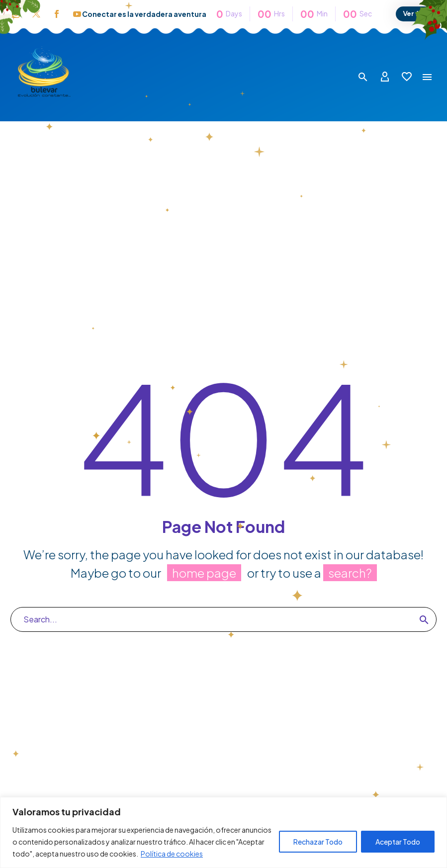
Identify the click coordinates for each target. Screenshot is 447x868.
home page (204, 573)
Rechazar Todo (318, 842)
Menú (427, 77)
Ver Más (416, 14)
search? (350, 573)
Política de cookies (172, 854)
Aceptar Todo (398, 842)
